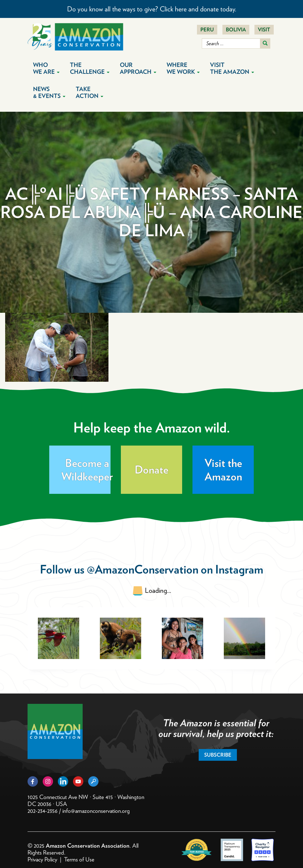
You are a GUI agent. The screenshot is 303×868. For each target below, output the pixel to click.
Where (183, 68)
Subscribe (218, 755)
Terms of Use (79, 859)
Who (46, 68)
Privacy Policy (42, 859)
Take (90, 92)
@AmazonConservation (143, 569)
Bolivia (236, 30)
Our (138, 68)
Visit (264, 30)
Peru (207, 30)
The (90, 68)
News (49, 92)
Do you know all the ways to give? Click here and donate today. (152, 9)
